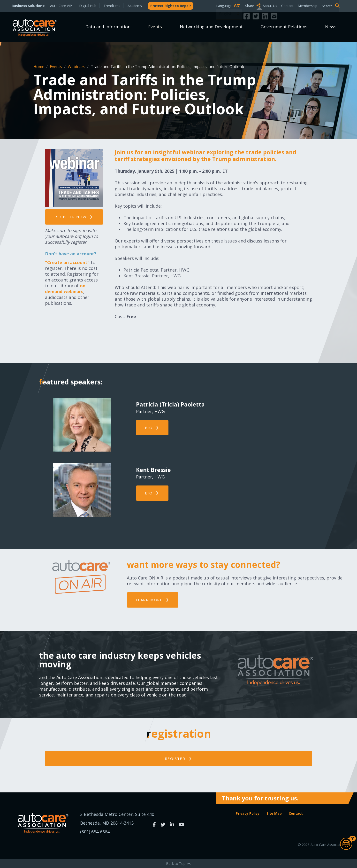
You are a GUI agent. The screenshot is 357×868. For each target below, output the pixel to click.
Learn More (149, 600)
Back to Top (179, 864)
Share (253, 6)
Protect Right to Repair (171, 6)
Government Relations (284, 27)
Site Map (274, 813)
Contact (287, 6)
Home (39, 67)
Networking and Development (211, 27)
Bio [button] (149, 428)
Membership (308, 6)
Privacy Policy (248, 813)
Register (175, 759)
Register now (70, 217)
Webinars (77, 67)
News (331, 27)
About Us (270, 6)
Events (155, 27)
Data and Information (108, 27)
